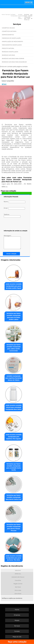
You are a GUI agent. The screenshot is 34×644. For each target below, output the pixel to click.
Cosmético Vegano (8, 28)
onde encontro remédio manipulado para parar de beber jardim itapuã (14, 286)
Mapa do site (17, 637)
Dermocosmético (8, 35)
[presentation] (15, 224)
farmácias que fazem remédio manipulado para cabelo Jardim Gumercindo (14, 348)
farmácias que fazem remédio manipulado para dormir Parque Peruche (14, 528)
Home (17, 610)
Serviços (17, 24)
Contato (17, 631)
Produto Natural (8, 48)
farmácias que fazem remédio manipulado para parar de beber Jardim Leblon (14, 316)
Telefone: (12, 216)
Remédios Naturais (9, 55)
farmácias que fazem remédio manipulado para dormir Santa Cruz (14, 497)
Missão (17, 620)
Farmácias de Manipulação (11, 38)
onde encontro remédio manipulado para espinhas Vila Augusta (14, 437)
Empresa (17, 615)
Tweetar (4, 84)
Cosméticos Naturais (9, 31)
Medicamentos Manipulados (12, 45)
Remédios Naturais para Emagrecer (14, 62)
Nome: (15, 202)
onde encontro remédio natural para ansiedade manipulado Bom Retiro (14, 407)
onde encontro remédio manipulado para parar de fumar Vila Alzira (14, 558)
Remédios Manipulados (10, 52)
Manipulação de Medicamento (13, 41)
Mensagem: (12, 242)
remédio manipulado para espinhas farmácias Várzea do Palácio (14, 378)
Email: (14, 208)
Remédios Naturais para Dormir (13, 59)
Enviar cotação (11, 254)
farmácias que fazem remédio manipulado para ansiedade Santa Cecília (14, 467)
